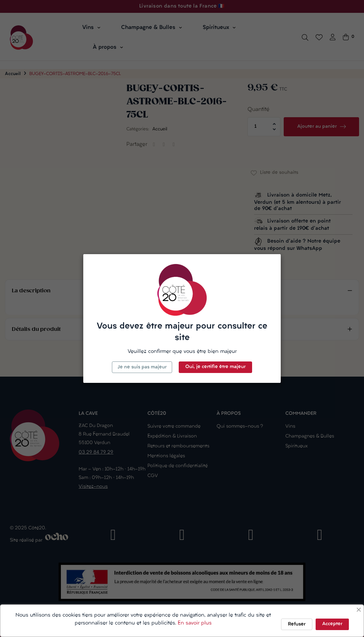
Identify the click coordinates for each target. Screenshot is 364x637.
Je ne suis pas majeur (142, 367)
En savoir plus (195, 623)
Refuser (297, 624)
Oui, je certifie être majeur (215, 367)
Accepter (332, 624)
